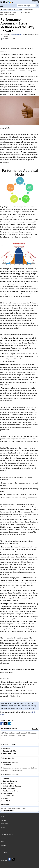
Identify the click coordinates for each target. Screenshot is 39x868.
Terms (3, 827)
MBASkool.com (10, 863)
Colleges (4, 838)
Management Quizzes (10, 762)
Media (3, 842)
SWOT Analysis (8, 784)
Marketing (6, 749)
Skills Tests (7, 765)
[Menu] (2, 6)
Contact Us (4, 824)
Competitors (7, 793)
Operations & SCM (9, 751)
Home (3, 817)
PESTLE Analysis (9, 788)
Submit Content (8, 811)
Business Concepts (10, 781)
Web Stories (5, 856)
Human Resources (9, 753)
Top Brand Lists (8, 796)
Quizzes (3, 845)
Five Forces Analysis (10, 791)
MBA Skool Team (16, 34)
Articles (6, 798)
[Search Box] (26, 6)
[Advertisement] (19, 44)
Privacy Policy (5, 831)
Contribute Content (7, 834)
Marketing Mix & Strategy (12, 786)
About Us (35, 729)
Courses (35, 2)
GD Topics (6, 801)
